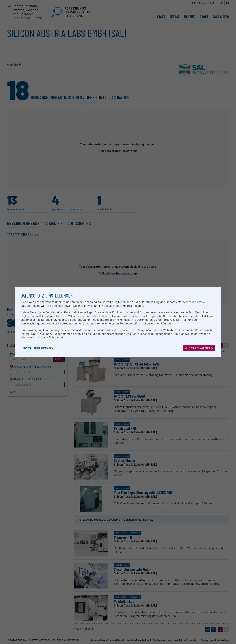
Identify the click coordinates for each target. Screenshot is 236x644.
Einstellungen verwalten (38, 348)
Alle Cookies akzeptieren (199, 348)
